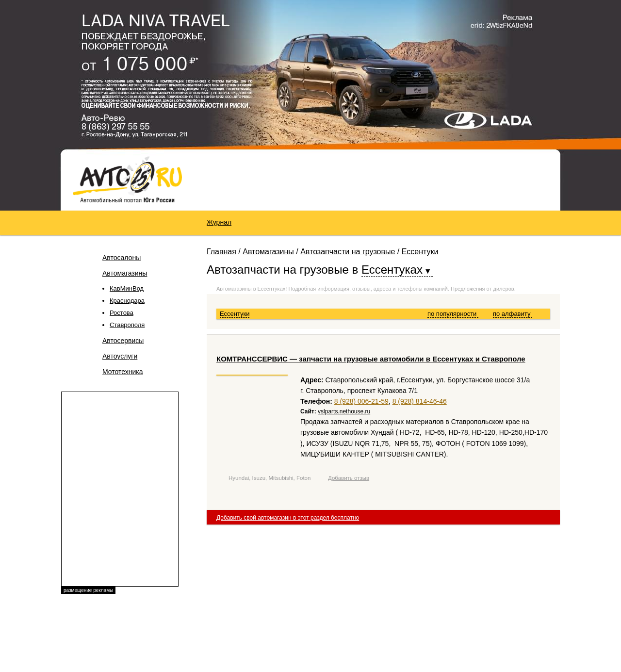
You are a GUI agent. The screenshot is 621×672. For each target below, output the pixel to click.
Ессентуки (420, 252)
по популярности (453, 314)
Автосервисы (123, 341)
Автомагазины (125, 273)
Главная (221, 252)
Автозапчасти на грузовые (348, 252)
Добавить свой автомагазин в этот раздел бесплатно (288, 518)
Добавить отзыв (349, 478)
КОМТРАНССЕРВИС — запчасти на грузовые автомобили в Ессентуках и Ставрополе (371, 359)
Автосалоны (122, 258)
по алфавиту (513, 314)
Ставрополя (127, 325)
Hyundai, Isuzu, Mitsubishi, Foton (270, 478)
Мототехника (123, 372)
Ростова (122, 313)
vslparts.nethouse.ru (344, 411)
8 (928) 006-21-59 (361, 401)
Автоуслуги (120, 356)
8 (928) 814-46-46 (420, 401)
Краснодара (127, 301)
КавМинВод (127, 288)
